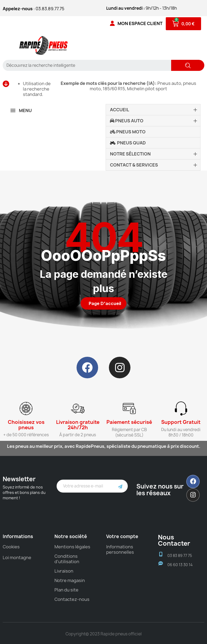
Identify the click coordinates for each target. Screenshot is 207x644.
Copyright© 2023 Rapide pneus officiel (103, 634)
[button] (103, 303)
